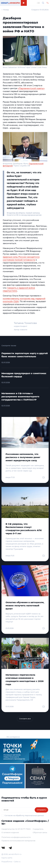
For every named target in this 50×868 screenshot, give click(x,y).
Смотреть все (25, 719)
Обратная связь (40, 832)
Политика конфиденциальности (16, 837)
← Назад (5, 10)
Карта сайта (7, 858)
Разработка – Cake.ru (11, 862)
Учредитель (38, 829)
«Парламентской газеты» (31, 88)
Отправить (41, 810)
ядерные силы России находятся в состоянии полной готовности (21, 258)
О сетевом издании (10, 832)
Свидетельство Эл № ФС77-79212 (16, 829)
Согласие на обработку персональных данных (24, 815)
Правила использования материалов (18, 841)
